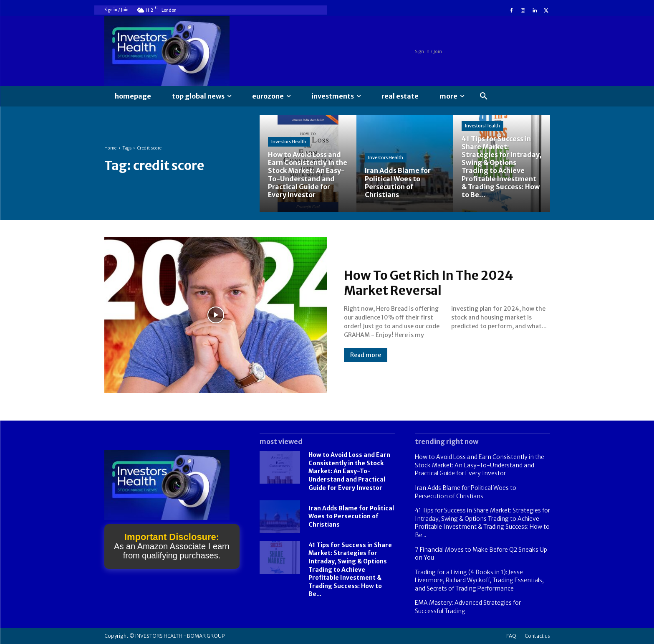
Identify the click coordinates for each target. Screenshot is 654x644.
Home (111, 148)
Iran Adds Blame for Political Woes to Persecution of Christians (351, 516)
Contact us (537, 636)
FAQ (511, 636)
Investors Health (289, 142)
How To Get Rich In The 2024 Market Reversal (429, 283)
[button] (484, 96)
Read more (366, 355)
